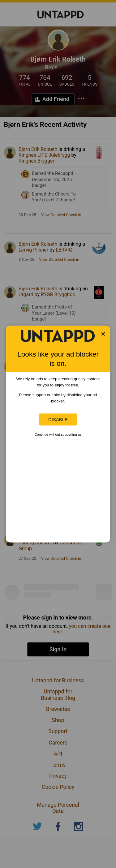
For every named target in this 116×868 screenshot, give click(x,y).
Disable (58, 420)
